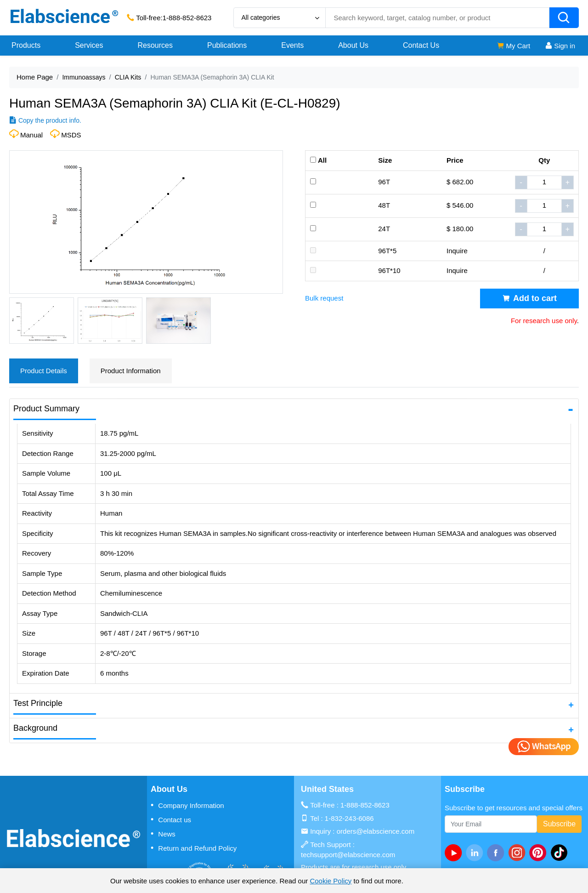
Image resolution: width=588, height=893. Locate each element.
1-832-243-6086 (349, 818)
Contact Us (421, 45)
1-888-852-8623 (187, 18)
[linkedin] (476, 853)
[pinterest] (540, 853)
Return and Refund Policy (194, 848)
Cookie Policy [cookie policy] (331, 881)
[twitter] (561, 853)
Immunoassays (84, 77)
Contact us (171, 819)
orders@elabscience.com (376, 831)
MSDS (71, 135)
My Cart (513, 46)
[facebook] (498, 853)
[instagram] (519, 853)
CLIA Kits (128, 77)
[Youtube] (455, 853)
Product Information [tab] (131, 371)
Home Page (35, 77)
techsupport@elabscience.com (348, 855)
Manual (31, 135)
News (163, 834)
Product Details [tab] (44, 371)
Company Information (187, 805)
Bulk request (324, 298)
